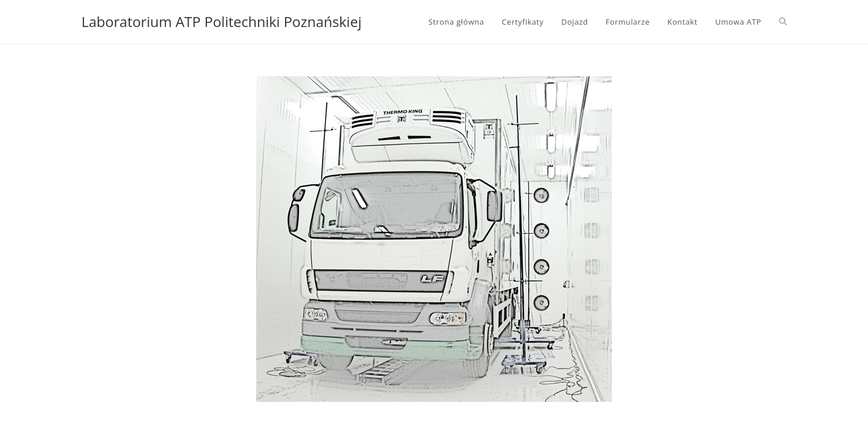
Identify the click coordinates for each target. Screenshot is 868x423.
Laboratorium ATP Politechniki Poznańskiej (222, 21)
